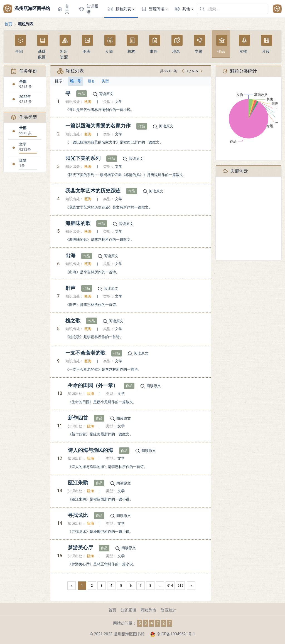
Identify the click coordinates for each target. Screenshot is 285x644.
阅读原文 (106, 94)
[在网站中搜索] (233, 9)
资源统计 (169, 610)
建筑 (23, 161)
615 (180, 586)
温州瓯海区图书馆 (26, 9)
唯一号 (76, 81)
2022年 (25, 97)
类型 (105, 81)
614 (170, 586)
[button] (121, 9)
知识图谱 (129, 610)
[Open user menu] (277, 9)
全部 (23, 82)
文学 (23, 144)
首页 (8, 24)
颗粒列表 (149, 610)
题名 (91, 81)
